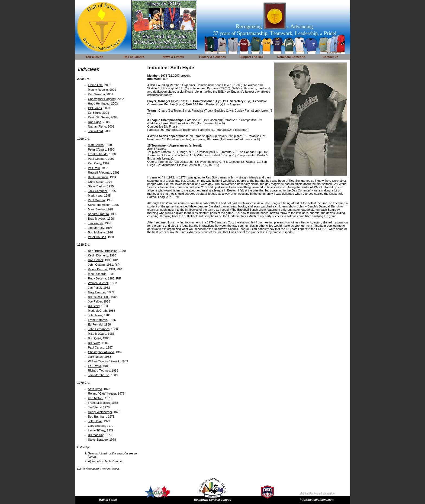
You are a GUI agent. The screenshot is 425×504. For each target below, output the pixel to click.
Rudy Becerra (97, 278)
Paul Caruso (96, 347)
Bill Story (94, 306)
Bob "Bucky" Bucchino (103, 251)
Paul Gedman (97, 159)
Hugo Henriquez (99, 103)
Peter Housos (97, 237)
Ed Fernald (95, 324)
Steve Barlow (97, 186)
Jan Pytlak (95, 288)
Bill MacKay (96, 435)
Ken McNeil (96, 398)
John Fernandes (99, 329)
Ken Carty (95, 163)
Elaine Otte (95, 85)
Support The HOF (252, 57)
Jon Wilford (96, 131)
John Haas (95, 315)
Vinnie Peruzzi (98, 269)
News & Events (173, 57)
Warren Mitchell (98, 283)
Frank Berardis (98, 320)
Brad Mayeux (97, 219)
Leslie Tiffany (97, 430)
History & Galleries (212, 57)
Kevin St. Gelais (99, 117)
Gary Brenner (97, 292)
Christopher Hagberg (102, 99)
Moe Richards (97, 274)
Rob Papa (95, 122)
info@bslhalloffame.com (317, 500)
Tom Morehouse (99, 375)
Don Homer (96, 260)
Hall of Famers (134, 57)
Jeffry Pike (95, 421)
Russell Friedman (100, 173)
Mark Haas (95, 196)
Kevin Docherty (98, 255)
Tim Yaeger (96, 223)
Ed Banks (94, 113)
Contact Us (330, 57)
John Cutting (96, 265)
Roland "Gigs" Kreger (102, 394)
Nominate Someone (291, 57)
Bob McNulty (96, 232)
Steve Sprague (98, 440)
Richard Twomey (99, 370)
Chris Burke (96, 182)
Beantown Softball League (212, 500)
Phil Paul (94, 168)
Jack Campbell (98, 191)
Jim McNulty (96, 228)
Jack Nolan (95, 357)
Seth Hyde (95, 389)
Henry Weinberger (100, 412)
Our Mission (95, 57)
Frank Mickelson (99, 403)
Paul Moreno (96, 200)
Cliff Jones (95, 108)
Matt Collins (96, 145)
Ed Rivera (95, 366)
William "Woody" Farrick (104, 361)
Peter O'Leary (97, 149)
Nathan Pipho (97, 126)
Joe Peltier (95, 301)
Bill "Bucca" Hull (99, 297)
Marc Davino (96, 209)
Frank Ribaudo (98, 154)
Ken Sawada (96, 94)
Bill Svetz (94, 343)
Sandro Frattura (99, 214)
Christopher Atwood (101, 352)
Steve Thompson (99, 205)
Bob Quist (95, 338)
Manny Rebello (98, 90)
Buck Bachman (98, 177)
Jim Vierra (95, 407)
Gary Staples (97, 426)
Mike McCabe (97, 334)
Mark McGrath (98, 311)
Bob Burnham (97, 417)
